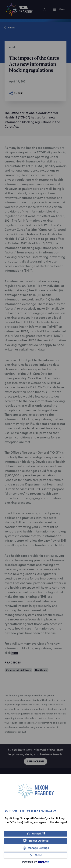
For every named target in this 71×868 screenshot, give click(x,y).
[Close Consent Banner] (35, 855)
